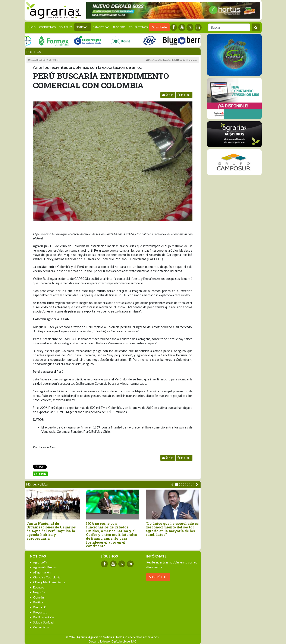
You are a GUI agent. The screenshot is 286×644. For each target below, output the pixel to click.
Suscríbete (159, 27)
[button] (177, 485)
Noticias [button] (82, 27)
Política (34, 52)
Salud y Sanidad (43, 622)
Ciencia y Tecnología (47, 577)
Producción (41, 607)
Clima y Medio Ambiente (49, 582)
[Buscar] (229, 27)
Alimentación (42, 572)
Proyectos (40, 612)
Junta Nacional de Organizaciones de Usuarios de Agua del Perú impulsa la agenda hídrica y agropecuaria (51, 531)
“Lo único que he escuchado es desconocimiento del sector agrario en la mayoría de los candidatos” (172, 529)
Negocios (39, 592)
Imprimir (184, 95)
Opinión (38, 597)
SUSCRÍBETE (158, 577)
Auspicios (119, 27)
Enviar (168, 95)
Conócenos (47, 27)
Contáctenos (138, 27)
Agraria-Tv (40, 562)
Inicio (33, 27)
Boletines (66, 27)
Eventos (39, 587)
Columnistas (41, 627)
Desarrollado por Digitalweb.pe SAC (113, 641)
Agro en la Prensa (45, 567)
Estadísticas (101, 27)
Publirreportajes (44, 617)
